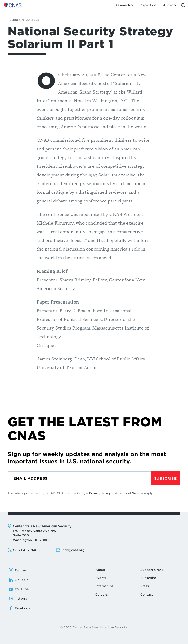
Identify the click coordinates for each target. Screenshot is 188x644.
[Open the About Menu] (170, 5)
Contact (147, 594)
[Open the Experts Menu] (148, 5)
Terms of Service (131, 493)
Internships (104, 586)
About (100, 570)
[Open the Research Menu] (124, 5)
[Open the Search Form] (183, 5)
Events (101, 578)
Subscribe (165, 478)
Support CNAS (152, 570)
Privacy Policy (100, 493)
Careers (101, 594)
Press (145, 586)
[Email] (79, 478)
